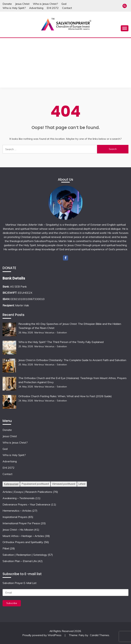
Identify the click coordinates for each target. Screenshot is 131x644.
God (64, 4)
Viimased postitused (64, 484)
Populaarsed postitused (35, 484)
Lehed (82, 484)
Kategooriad (11, 484)
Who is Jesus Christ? (45, 4)
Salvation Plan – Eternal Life (20, 561)
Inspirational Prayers (15, 517)
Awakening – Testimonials (19, 498)
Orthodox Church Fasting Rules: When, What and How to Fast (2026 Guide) (65, 396)
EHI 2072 (53, 8)
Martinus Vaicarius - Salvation (51, 332)
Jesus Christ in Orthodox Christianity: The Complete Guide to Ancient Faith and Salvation (73, 360)
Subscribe (12, 603)
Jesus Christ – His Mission (18, 530)
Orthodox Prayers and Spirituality (23, 542)
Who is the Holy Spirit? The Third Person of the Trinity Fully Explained (61, 342)
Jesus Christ (22, 4)
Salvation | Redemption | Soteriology (25, 555)
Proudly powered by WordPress (42, 635)
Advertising (36, 8)
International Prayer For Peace (21, 523)
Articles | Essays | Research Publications (27, 492)
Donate (7, 4)
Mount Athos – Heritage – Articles (23, 536)
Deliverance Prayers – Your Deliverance (26, 504)
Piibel (6, 548)
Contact (67, 8)
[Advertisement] (65, 64)
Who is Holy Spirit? (14, 8)
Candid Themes (100, 635)
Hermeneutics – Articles (17, 511)
